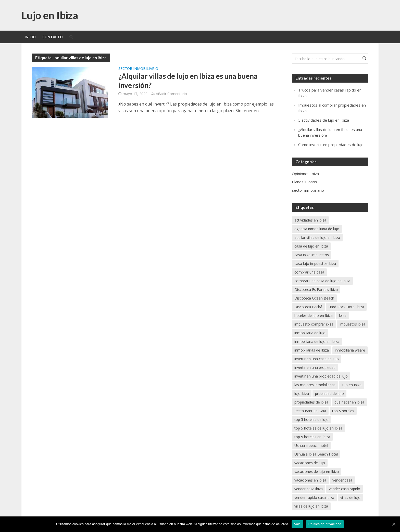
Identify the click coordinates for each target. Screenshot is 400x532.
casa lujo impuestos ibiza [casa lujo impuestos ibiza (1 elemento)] (315, 263)
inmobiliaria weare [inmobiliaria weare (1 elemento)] (350, 350)
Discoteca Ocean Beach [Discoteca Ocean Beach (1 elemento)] (314, 298)
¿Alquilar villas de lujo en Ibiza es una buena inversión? (188, 81)
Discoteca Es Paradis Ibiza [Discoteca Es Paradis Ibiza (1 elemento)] (316, 289)
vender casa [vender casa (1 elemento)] (342, 480)
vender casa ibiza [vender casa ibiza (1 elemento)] (309, 489)
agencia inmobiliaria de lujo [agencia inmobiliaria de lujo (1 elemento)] (317, 229)
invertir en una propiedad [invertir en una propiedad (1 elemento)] (315, 367)
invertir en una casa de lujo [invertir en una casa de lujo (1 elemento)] (317, 359)
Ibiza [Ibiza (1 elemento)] (343, 315)
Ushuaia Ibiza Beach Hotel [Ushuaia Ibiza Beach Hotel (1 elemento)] (316, 454)
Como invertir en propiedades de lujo (331, 145)
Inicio (30, 37)
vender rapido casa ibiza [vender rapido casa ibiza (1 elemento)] (314, 497)
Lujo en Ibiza (50, 15)
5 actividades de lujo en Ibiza (324, 120)
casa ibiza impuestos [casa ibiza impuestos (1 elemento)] (312, 255)
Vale (297, 524)
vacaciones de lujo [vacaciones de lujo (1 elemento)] (310, 463)
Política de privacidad (325, 524)
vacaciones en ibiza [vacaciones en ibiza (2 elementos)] (310, 480)
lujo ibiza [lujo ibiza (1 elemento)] (302, 393)
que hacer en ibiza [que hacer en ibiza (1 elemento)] (349, 402)
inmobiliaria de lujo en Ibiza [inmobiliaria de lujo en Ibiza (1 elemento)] (317, 341)
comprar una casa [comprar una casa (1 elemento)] (309, 272)
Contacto (53, 37)
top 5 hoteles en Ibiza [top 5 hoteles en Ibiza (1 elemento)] (312, 437)
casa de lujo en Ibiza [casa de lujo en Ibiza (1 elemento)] (311, 246)
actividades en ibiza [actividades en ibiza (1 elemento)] (310, 220)
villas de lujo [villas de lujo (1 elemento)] (350, 497)
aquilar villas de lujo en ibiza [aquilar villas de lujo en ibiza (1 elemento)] (317, 237)
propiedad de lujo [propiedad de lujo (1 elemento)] (329, 393)
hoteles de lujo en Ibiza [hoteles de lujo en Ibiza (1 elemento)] (314, 315)
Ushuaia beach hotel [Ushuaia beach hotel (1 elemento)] (311, 445)
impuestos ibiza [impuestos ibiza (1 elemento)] (352, 324)
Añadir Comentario (171, 94)
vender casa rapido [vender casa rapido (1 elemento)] (345, 489)
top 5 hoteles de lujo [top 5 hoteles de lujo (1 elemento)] (311, 419)
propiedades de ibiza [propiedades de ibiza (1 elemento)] (311, 402)
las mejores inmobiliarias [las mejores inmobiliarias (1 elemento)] (315, 385)
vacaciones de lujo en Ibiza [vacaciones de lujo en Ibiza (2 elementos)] (317, 471)
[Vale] (394, 524)
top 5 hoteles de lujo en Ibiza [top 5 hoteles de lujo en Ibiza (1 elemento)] (318, 428)
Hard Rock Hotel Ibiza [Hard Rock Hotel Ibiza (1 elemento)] (346, 307)
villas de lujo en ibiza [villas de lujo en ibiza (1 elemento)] (311, 506)
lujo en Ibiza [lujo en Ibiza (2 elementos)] (352, 385)
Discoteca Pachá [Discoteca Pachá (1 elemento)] (308, 307)
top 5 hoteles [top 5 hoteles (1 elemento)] (343, 411)
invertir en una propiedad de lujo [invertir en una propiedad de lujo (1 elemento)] (321, 376)
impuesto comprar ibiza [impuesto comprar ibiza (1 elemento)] (314, 324)
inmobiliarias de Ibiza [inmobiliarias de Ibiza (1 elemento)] (312, 350)
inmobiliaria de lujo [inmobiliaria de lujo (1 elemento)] (310, 333)
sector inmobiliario (138, 69)
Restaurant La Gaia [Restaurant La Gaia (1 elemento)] (310, 411)
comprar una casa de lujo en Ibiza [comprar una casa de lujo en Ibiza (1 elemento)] (322, 281)
